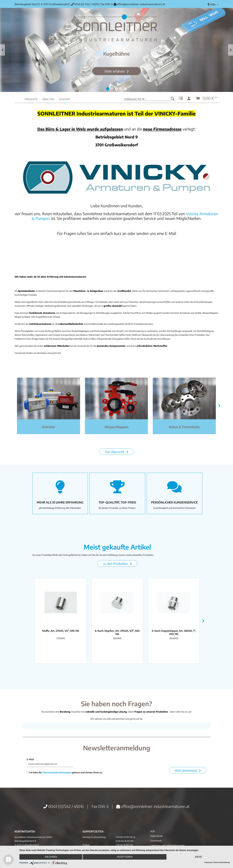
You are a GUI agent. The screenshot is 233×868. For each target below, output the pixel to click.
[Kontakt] (65, 99)
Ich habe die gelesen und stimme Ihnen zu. (65, 772)
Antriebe (48, 427)
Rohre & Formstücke (184, 427)
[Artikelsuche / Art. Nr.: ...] (149, 98)
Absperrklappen (116, 427)
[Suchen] (172, 98)
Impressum (209, 862)
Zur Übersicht (115, 452)
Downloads (156, 841)
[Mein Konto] (189, 98)
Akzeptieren (125, 857)
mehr (198, 857)
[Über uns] (48, 99)
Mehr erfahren (115, 71)
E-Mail (30, 759)
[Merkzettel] (181, 98)
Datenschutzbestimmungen (57, 772)
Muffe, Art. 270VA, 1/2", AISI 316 (61, 631)
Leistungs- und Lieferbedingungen (167, 845)
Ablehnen (51, 857)
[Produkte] (31, 99)
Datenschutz (156, 836)
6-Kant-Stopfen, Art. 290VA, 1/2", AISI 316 (117, 632)
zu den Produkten (116, 564)
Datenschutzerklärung (222, 862)
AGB (153, 831)
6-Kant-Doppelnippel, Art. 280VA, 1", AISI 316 (174, 632)
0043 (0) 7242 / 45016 (85, 4)
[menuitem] (212, 5)
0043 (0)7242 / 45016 (64, 806)
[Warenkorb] (206, 98)
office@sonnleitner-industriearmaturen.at (141, 4)
